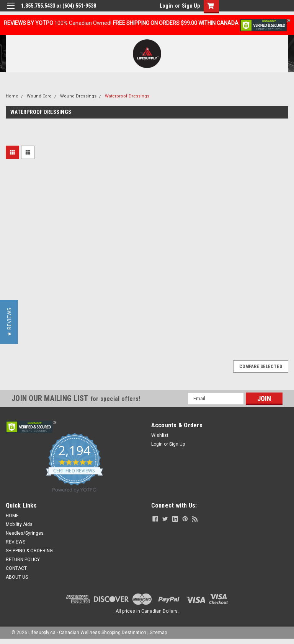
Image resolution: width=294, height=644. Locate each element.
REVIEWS (16, 542)
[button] (9, 322)
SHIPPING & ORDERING (29, 551)
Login (166, 6)
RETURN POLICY (23, 560)
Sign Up (191, 6)
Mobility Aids (19, 524)
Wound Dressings (78, 96)
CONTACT (16, 568)
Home (12, 96)
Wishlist (160, 435)
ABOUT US (17, 577)
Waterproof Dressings (127, 96)
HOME (12, 516)
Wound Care (39, 96)
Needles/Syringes (25, 533)
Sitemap (158, 633)
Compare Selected (261, 367)
